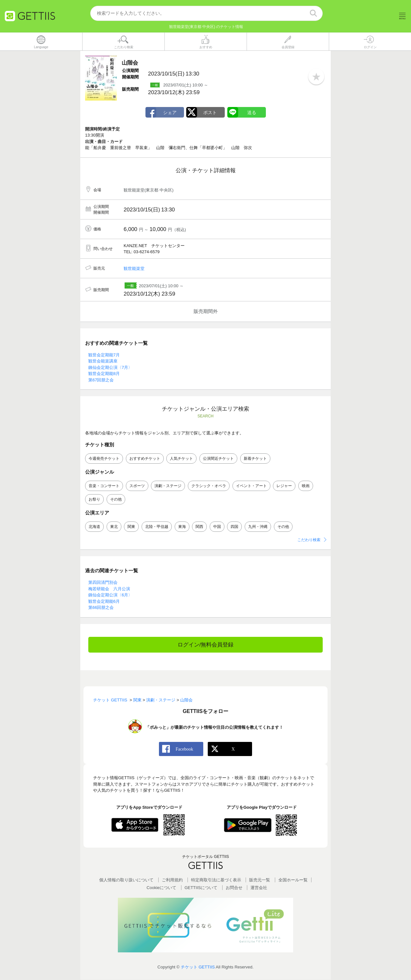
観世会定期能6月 (104, 601)
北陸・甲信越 (157, 527)
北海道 (94, 527)
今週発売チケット (104, 459)
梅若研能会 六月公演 (109, 589)
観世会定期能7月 (104, 355)
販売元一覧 (260, 880)
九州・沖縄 (258, 527)
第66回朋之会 (101, 608)
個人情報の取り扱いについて (126, 880)
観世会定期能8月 (104, 374)
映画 (306, 486)
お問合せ (234, 888)
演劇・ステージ (168, 486)
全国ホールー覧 (293, 880)
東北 (114, 527)
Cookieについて (162, 888)
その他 (116, 499)
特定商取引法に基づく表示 (216, 880)
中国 (217, 527)
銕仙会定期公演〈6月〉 (110, 595)
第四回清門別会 (103, 583)
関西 (199, 527)
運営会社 (259, 888)
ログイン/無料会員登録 (206, 645)
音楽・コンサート (104, 486)
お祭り (94, 499)
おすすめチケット (145, 459)
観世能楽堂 (134, 268)
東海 (182, 527)
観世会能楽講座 (103, 361)
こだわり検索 (309, 540)
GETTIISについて (201, 888)
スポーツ (137, 486)
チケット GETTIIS (198, 967)
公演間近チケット (218, 459)
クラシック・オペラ (209, 486)
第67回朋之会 (101, 380)
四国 (234, 527)
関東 (131, 527)
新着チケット (255, 459)
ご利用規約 (172, 880)
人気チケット (181, 459)
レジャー (284, 486)
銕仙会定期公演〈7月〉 (110, 367)
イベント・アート (251, 486)
